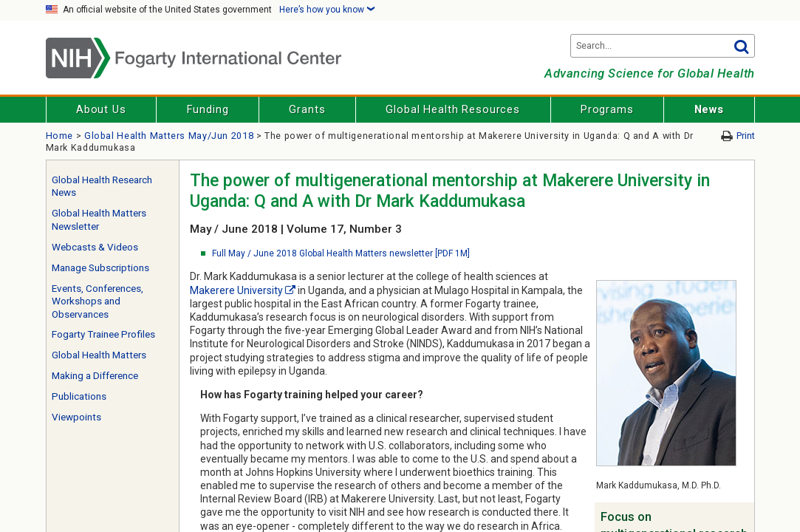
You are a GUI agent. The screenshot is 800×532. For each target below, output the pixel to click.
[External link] (290, 290)
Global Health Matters (99, 355)
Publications (79, 396)
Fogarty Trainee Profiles (103, 334)
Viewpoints (76, 417)
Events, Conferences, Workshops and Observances (98, 301)
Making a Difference (95, 376)
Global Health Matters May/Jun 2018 (169, 136)
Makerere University (236, 290)
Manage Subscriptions (100, 268)
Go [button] (742, 46)
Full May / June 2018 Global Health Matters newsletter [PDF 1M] (341, 253)
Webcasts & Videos (95, 247)
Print (746, 136)
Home (60, 136)
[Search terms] (663, 46)
